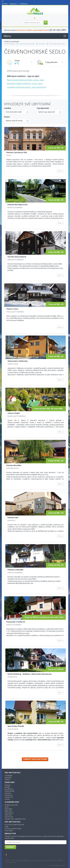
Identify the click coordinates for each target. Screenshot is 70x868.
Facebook (6, 855)
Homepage (8, 775)
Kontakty (5, 4)
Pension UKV (13, 517)
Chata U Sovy (12, 309)
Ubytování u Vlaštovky (18, 361)
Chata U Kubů (14, 413)
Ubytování (8, 777)
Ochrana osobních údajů (13, 829)
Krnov (9, 155)
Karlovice (11, 520)
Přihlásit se (24, 4)
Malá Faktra (9, 809)
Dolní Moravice (13, 468)
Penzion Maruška (14, 465)
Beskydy (7, 785)
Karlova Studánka (15, 207)
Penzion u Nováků (15, 570)
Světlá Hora (12, 677)
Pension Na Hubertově (17, 205)
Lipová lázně (13, 729)
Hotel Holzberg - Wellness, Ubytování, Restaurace (30, 674)
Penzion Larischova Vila (17, 152)
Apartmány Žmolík (16, 726)
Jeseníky (7, 787)
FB (35, 18)
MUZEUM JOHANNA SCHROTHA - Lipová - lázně (25, 84)
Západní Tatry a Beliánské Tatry (15, 819)
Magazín (7, 779)
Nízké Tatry (8, 811)
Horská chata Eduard (17, 257)
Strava (7, 117)
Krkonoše (8, 793)
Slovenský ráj (9, 813)
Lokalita (8, 108)
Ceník (7, 827)
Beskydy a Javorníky (11, 805)
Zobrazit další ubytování (35, 759)
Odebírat (10, 847)
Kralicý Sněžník (10, 791)
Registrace (13, 4)
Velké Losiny (13, 364)
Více (60, 171)
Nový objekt (9, 831)
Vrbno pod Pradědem (15, 312)
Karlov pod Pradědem (17, 416)
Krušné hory (9, 795)
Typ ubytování (43, 108)
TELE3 (63, 865)
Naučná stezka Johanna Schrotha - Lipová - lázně (26, 80)
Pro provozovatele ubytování (14, 825)
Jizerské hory (9, 789)
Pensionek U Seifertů (16, 622)
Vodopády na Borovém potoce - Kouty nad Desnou (27, 87)
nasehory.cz (31, 7)
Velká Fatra (8, 815)
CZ (3, 1)
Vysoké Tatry (9, 817)
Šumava (7, 799)
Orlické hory (9, 797)
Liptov (7, 807)
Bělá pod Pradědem (16, 260)
